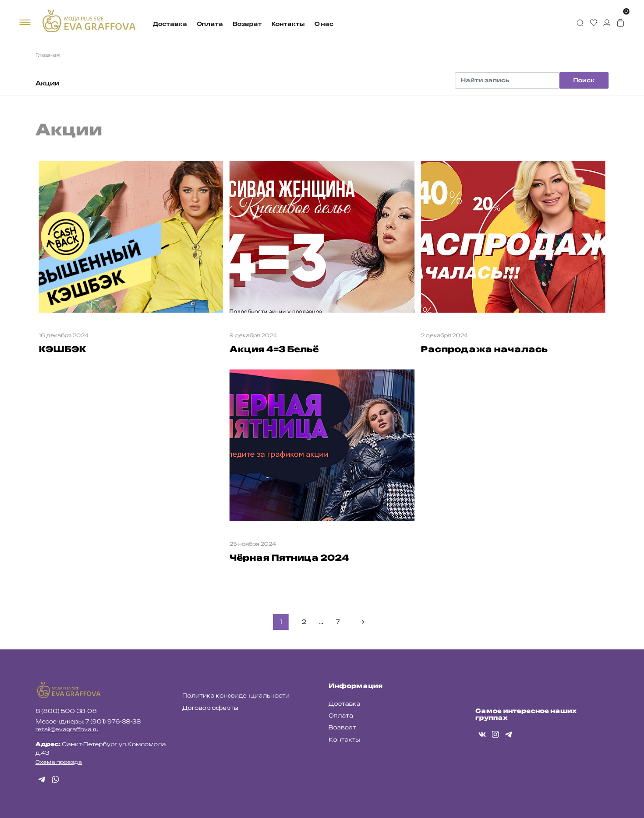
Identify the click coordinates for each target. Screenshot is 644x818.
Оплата (210, 24)
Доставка (170, 24)
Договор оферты (210, 708)
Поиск (584, 80)
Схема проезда (59, 762)
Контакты (288, 24)
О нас (324, 24)
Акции (47, 83)
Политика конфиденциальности (236, 696)
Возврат (247, 24)
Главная (47, 55)
